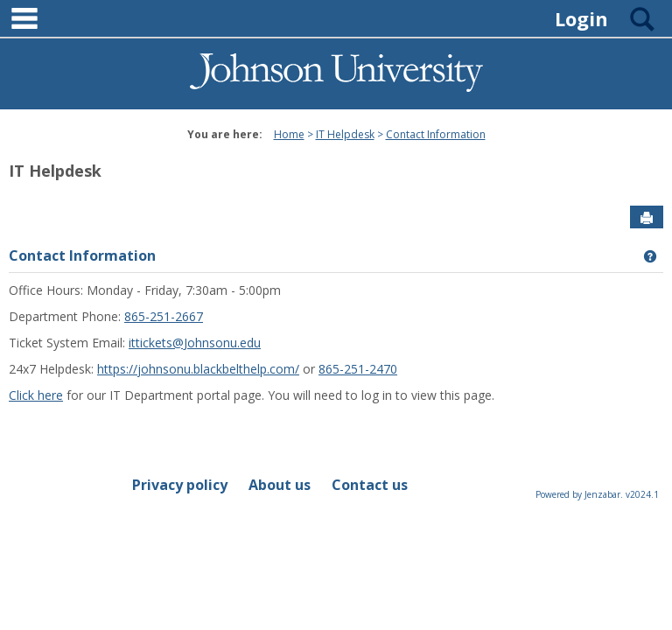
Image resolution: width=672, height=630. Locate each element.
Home (289, 134)
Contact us (370, 485)
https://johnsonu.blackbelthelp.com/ (198, 369)
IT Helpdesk (345, 134)
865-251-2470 (358, 369)
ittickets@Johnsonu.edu (195, 343)
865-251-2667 (164, 316)
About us (280, 485)
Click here (36, 395)
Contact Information (436, 134)
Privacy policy (180, 485)
